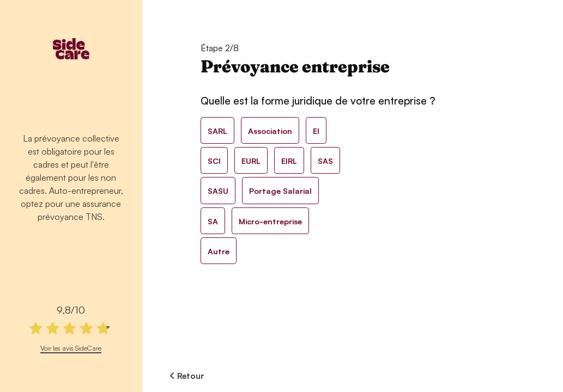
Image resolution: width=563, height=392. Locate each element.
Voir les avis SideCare (71, 348)
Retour (187, 376)
